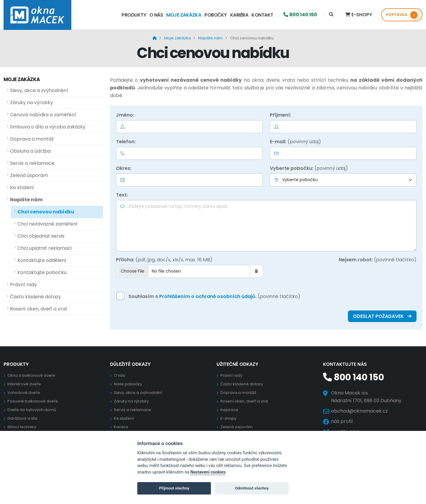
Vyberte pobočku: (309, 168)
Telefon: (126, 142)
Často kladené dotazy (35, 297)
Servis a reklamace (32, 163)
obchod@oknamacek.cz (359, 411)
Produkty (134, 15)
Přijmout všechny (174, 488)
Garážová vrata (22, 418)
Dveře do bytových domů (32, 410)
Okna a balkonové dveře (31, 375)
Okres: (124, 168)
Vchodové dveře (24, 393)
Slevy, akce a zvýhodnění (39, 90)
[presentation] (372, 276)
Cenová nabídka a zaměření (43, 115)
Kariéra (239, 15)
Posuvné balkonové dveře (33, 401)
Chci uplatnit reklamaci (45, 248)
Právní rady (24, 285)
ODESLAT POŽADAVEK (382, 316)
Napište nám (26, 200)
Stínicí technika (22, 427)
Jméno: (125, 115)
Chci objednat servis (41, 236)
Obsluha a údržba (30, 151)
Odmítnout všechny (252, 488)
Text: (122, 195)
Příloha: (164, 260)
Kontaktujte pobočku (42, 272)
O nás (156, 15)
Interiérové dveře (24, 384)
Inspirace (229, 410)
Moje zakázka (184, 15)
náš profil (342, 421)
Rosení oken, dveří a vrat (39, 309)
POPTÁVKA (402, 15)
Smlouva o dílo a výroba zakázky (48, 127)
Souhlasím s (214, 296)
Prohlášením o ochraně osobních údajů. (208, 296)
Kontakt (262, 15)
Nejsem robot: (378, 260)
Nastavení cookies (208, 472)
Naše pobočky (128, 384)
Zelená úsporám (29, 175)
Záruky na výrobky (32, 103)
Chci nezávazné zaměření (47, 224)
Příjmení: (280, 115)
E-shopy (228, 418)
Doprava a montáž (32, 139)
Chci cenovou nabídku (46, 212)
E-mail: (295, 142)
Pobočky (216, 15)
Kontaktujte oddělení (42, 260)
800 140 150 (352, 377)
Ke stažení (22, 187)
